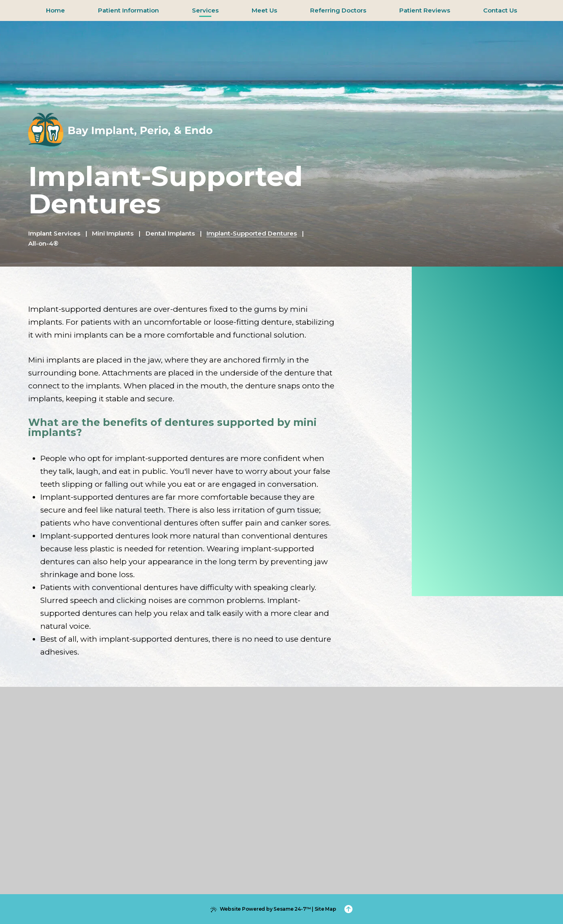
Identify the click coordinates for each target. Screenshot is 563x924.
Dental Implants (170, 233)
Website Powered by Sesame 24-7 (261, 909)
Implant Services (54, 233)
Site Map (325, 909)
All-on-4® (43, 243)
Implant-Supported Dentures (252, 233)
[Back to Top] (348, 909)
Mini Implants (113, 233)
